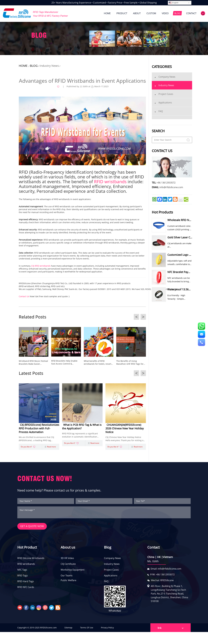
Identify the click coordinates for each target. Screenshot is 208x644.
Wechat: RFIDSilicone (162, 581)
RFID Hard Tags (26, 582)
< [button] (136, 317)
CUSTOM (151, 13)
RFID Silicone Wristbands (31, 559)
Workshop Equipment (73, 571)
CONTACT (191, 13)
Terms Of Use (87, 629)
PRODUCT (122, 13)
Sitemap (68, 629)
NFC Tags (22, 571)
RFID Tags (23, 577)
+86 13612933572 (166, 183)
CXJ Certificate (68, 565)
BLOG (177, 13)
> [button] (143, 317)
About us (68, 548)
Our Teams (67, 577)
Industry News (49, 66)
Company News (112, 559)
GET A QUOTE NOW (32, 527)
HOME (107, 13)
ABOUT (137, 13)
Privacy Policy (107, 629)
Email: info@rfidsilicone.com (166, 570)
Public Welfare (68, 581)
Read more (50, 448)
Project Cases (111, 571)
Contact (153, 548)
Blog (108, 548)
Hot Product (27, 548)
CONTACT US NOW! (45, 480)
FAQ (106, 582)
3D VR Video (67, 559)
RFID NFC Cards (26, 588)
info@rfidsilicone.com (171, 187)
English (174, 3)
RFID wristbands (26, 565)
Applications (111, 577)
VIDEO (165, 13)
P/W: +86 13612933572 (162, 576)
